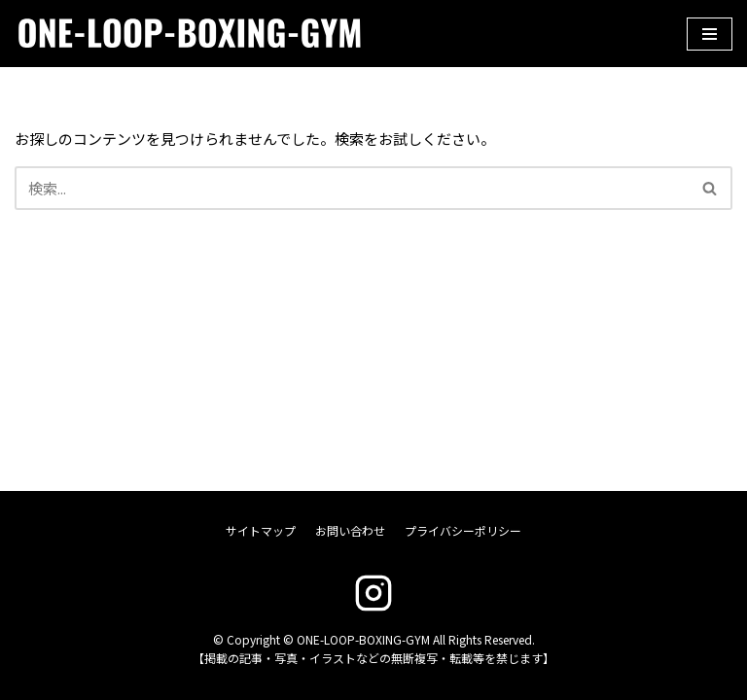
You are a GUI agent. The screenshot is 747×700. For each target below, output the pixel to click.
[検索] (352, 188)
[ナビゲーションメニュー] (710, 34)
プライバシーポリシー (463, 530)
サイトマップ (261, 530)
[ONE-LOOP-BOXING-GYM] (160, 34)
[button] (710, 188)
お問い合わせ (350, 530)
